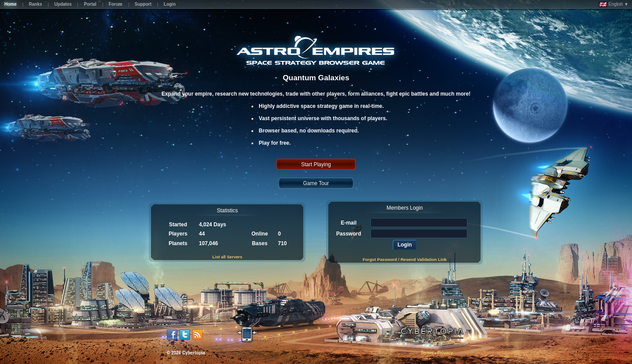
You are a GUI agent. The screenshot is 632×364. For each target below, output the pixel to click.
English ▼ (614, 4)
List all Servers (227, 257)
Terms (427, 353)
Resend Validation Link (424, 259)
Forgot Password (380, 259)
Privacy (445, 353)
